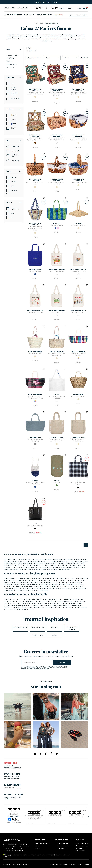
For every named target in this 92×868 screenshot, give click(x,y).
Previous (26, 816)
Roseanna (55, 627)
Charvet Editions (13, 89)
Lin (12, 217)
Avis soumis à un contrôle (14, 822)
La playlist (79, 848)
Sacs (14, 49)
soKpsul (55, 635)
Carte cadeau (80, 851)
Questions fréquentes (42, 843)
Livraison (38, 846)
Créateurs (14, 78)
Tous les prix (15, 147)
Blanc (14, 119)
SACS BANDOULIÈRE (12, 55)
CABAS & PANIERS (12, 64)
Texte (12, 186)
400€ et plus (15, 161)
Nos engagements (82, 846)
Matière (14, 203)
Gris (13, 128)
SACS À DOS (10, 68)
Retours (38, 848)
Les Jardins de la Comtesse (15, 99)
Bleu (13, 124)
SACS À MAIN (10, 58)
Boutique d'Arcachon (61, 848)
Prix (14, 141)
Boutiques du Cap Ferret (63, 846)
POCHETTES (10, 61)
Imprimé (13, 177)
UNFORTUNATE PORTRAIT (20, 627)
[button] (86, 8)
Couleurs (14, 109)
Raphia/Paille (15, 209)
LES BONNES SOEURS (14, 94)
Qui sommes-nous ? (82, 843)
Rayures (13, 182)
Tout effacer (31, 51)
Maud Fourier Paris (37, 627)
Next (88, 816)
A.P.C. (12, 84)
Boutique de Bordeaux (62, 843)
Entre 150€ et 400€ (15, 156)
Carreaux (14, 190)
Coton (13, 213)
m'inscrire (62, 662)
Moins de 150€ (15, 151)
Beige (14, 115)
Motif (14, 171)
